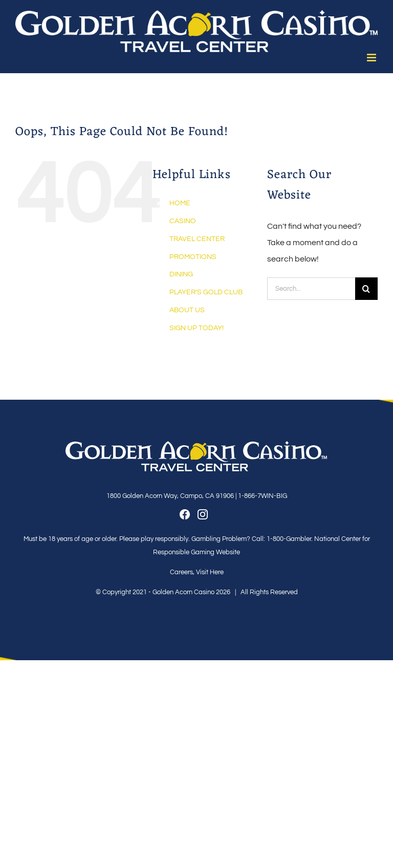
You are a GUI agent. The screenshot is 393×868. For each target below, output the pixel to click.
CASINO (183, 221)
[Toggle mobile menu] (372, 58)
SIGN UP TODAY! (196, 328)
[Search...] (311, 289)
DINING (181, 274)
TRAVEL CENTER (197, 239)
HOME (180, 203)
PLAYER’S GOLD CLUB (206, 292)
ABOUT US (187, 310)
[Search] (366, 289)
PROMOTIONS (193, 257)
